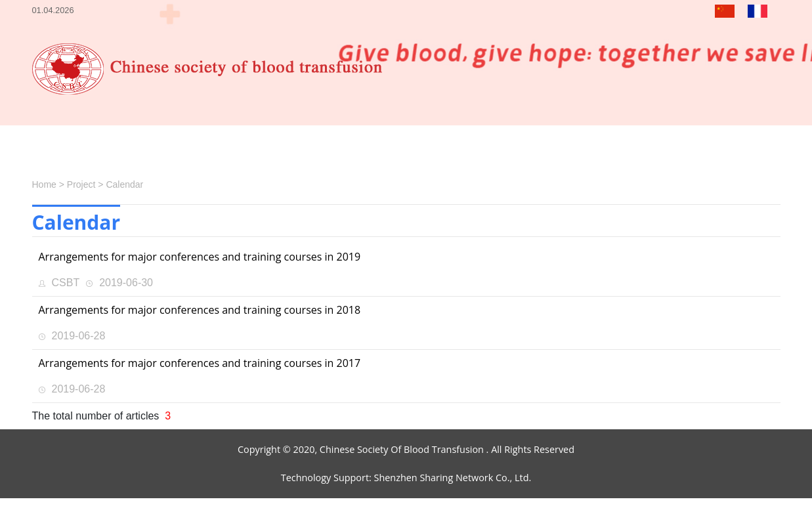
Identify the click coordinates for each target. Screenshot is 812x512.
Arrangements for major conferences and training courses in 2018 (200, 310)
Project (81, 184)
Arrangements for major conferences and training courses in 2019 (200, 257)
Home (44, 184)
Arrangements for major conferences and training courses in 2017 (200, 363)
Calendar (124, 184)
